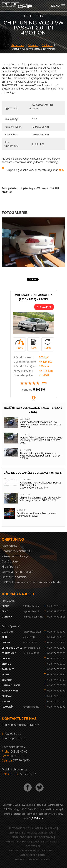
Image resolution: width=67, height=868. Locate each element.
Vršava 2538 (29, 637)
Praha (5, 606)
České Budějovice (12, 648)
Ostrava (7, 617)
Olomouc (8, 632)
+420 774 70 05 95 (56, 659)
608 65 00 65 (18, 756)
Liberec (6, 642)
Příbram (7, 696)
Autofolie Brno (19, 828)
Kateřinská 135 (30, 642)
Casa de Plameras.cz (46, 842)
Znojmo (7, 664)
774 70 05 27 (28, 774)
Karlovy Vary (10, 691)
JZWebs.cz (37, 818)
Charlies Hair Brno (44, 828)
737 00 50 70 (13, 734)
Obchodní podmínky (14, 577)
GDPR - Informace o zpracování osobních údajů (32, 582)
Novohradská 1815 (32, 648)
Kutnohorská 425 (31, 606)
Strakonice (9, 653)
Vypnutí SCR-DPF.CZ (18, 842)
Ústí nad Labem (11, 685)
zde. (61, 170)
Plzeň (5, 675)
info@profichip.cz (16, 738)
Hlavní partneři (11, 567)
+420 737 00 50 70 (55, 611)
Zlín (4, 637)
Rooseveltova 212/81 (33, 632)
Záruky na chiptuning (15, 556)
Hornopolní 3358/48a (33, 617)
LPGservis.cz (33, 846)
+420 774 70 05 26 (55, 617)
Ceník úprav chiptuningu (17, 551)
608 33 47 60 (19, 752)
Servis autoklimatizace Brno (34, 859)
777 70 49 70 (21, 760)
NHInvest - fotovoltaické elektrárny (33, 833)
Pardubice (8, 669)
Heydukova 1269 (31, 653)
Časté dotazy (10, 561)
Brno (5, 611)
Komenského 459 (31, 707)
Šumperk (7, 680)
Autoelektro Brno (33, 855)
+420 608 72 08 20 (56, 637)
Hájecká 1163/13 (31, 611)
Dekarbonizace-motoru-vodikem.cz (33, 850)
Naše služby (9, 546)
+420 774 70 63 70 (55, 606)
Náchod (7, 701)
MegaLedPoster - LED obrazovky (33, 837)
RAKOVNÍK (8, 707)
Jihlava (6, 659)
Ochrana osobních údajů (17, 572)
